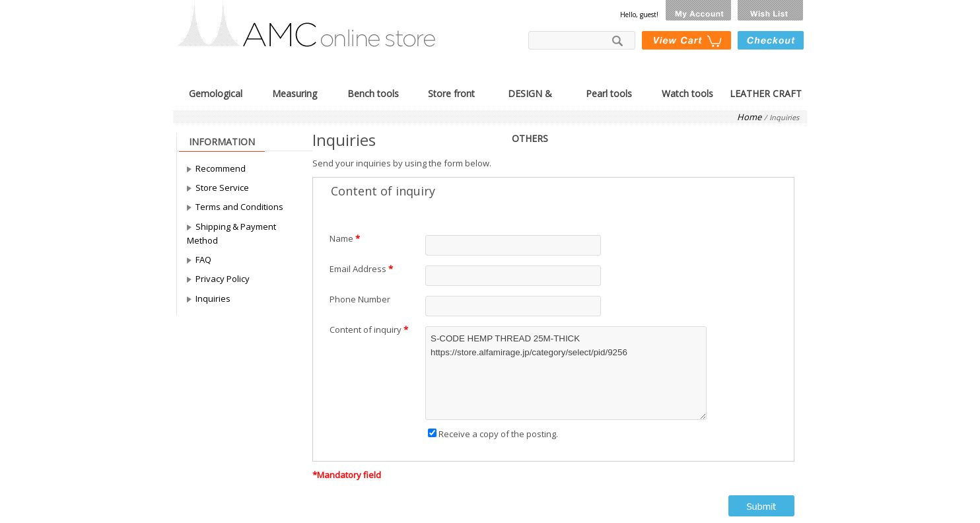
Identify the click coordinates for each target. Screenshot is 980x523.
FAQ (203, 260)
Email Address (358, 269)
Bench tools (373, 92)
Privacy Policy (223, 279)
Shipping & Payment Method (231, 233)
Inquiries (213, 298)
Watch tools (687, 92)
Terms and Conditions (239, 207)
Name (341, 238)
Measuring (295, 92)
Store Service (222, 188)
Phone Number (360, 299)
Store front (451, 92)
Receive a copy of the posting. (493, 434)
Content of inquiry (366, 330)
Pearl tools (609, 92)
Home (749, 117)
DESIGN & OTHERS (530, 92)
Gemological (216, 92)
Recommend (221, 168)
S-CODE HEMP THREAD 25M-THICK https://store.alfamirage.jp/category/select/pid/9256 (566, 373)
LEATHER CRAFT (766, 92)
